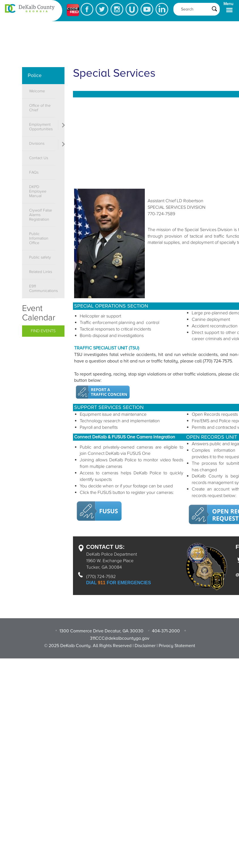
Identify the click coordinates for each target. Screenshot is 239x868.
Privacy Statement (177, 646)
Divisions (37, 144)
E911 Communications (42, 289)
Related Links (41, 272)
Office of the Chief (40, 108)
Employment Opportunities (41, 127)
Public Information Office (39, 238)
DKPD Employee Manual (38, 191)
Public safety (40, 257)
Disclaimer (145, 646)
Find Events (43, 331)
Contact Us (39, 158)
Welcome (37, 91)
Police (35, 75)
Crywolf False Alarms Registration (41, 215)
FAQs (34, 172)
